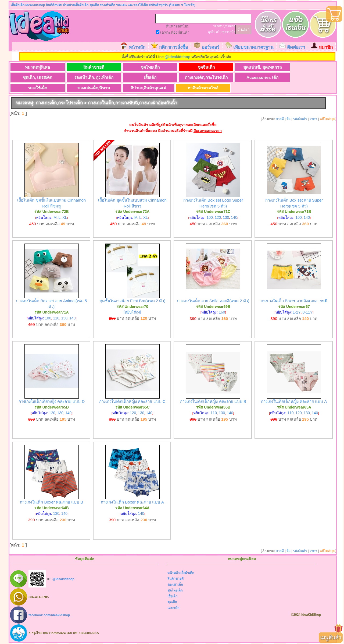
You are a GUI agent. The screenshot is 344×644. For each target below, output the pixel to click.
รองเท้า (218, 26)
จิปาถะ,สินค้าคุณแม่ (36, 88)
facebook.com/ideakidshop (49, 615)
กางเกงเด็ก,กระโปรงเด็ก (142, 78)
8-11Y (308, 312)
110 (56, 318)
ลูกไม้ (212, 32)
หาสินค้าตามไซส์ (89, 88)
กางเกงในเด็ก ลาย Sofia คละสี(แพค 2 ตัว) (213, 301)
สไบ (219, 32)
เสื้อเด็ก (89, 78)
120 (218, 218)
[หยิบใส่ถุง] (132, 312)
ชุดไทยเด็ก (142, 67)
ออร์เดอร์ (211, 47)
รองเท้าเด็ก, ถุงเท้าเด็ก (36, 78)
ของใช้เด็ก (248, 78)
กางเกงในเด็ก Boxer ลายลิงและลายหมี (294, 301)
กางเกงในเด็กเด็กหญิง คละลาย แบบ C (132, 402)
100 (209, 218)
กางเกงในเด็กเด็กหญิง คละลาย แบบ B (213, 402)
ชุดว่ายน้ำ (229, 32)
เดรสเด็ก (173, 608)
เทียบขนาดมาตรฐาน (253, 47)
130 (226, 218)
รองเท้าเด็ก (175, 585)
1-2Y (297, 312)
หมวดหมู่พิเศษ (36, 67)
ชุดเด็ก (172, 602)
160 (222, 312)
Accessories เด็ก (195, 78)
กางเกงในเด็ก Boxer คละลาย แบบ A (132, 502)
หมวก (232, 26)
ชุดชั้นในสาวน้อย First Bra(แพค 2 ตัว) (132, 301)
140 (234, 218)
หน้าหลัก (137, 47)
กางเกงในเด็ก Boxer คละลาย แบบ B (51, 502)
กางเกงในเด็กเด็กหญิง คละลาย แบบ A (294, 402)
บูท (225, 26)
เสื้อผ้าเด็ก (187, 573)
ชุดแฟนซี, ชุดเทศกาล (248, 67)
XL (65, 218)
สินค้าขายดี (89, 67)
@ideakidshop (178, 57)
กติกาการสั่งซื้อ (173, 47)
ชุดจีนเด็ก (195, 67)
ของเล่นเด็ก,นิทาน (300, 78)
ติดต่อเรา (296, 47)
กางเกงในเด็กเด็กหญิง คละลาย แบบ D (52, 402)
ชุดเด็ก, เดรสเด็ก (301, 67)
